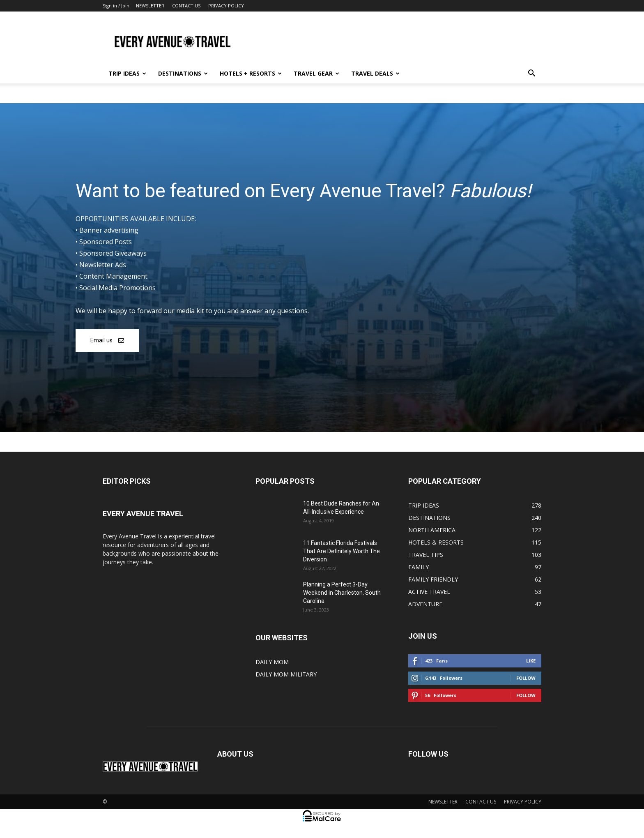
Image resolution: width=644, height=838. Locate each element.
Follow (526, 678)
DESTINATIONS (183, 73)
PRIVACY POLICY (226, 6)
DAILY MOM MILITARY (286, 674)
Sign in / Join (116, 6)
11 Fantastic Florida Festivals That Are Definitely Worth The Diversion (342, 551)
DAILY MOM (272, 662)
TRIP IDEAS (127, 73)
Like (531, 661)
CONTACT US (186, 6)
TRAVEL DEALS (375, 73)
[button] (531, 74)
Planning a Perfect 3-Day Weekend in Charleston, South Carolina (342, 593)
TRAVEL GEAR (316, 73)
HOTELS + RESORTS (251, 73)
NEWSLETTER (150, 6)
